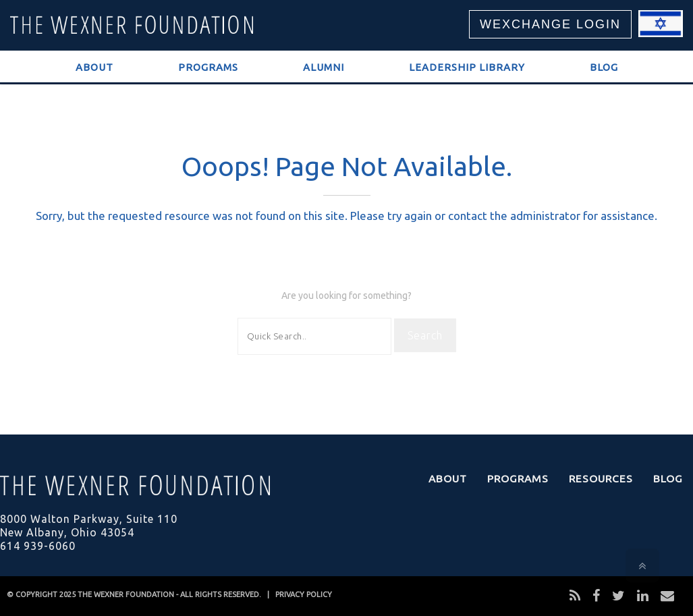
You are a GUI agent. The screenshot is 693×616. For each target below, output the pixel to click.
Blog (604, 67)
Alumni (324, 67)
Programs (208, 67)
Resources (601, 478)
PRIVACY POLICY (304, 594)
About (94, 67)
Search (425, 335)
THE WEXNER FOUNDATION (126, 594)
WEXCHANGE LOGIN (550, 24)
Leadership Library (467, 67)
